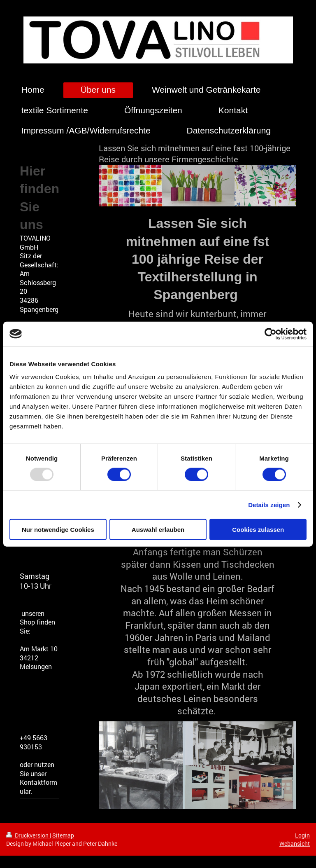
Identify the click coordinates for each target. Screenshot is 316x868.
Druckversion (28, 835)
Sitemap (63, 835)
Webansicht (295, 843)
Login (302, 835)
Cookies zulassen (258, 530)
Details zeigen (269, 504)
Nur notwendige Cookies (58, 530)
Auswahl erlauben (158, 530)
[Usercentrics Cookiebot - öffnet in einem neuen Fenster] (271, 334)
